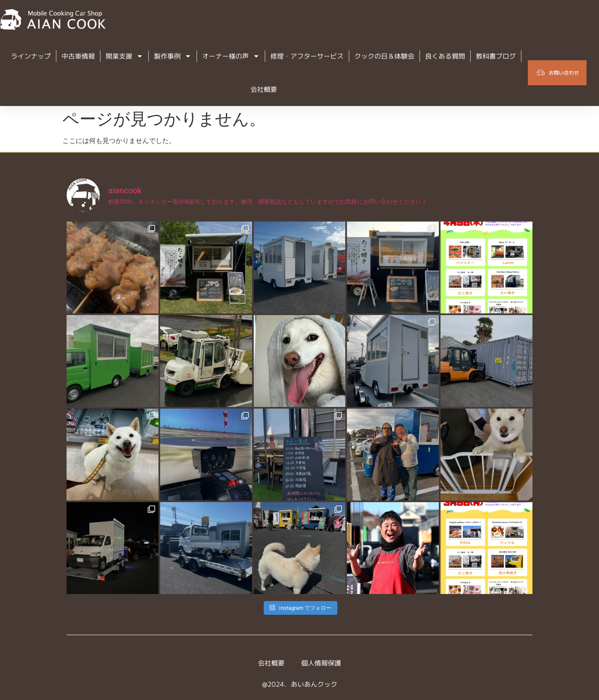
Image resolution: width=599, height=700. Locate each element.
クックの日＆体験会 (384, 56)
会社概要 (264, 89)
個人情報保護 (321, 663)
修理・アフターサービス (307, 56)
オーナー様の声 (231, 56)
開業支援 (124, 56)
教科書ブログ (496, 56)
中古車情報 (78, 56)
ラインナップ (31, 56)
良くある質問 (445, 56)
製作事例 (173, 56)
